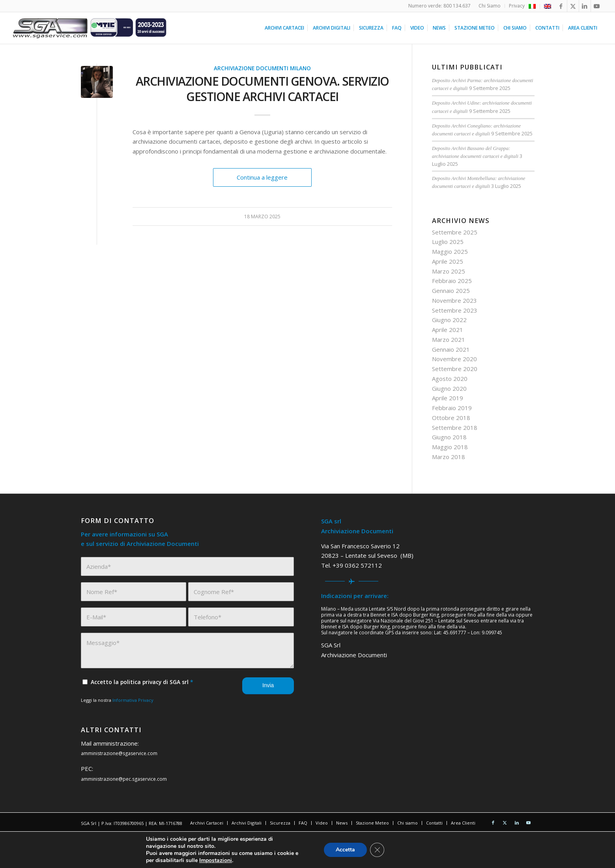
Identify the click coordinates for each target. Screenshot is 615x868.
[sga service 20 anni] (90, 28)
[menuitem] (490, 6)
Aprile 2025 (448, 261)
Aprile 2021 (448, 330)
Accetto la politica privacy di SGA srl (142, 682)
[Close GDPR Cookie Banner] (377, 850)
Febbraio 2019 (452, 408)
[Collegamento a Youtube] (597, 6)
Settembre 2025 (455, 232)
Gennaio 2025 (451, 291)
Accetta (345, 850)
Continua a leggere (262, 177)
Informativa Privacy (133, 700)
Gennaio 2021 (451, 349)
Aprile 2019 (448, 398)
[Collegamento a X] (573, 6)
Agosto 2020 (450, 379)
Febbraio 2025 (452, 281)
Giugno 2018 (449, 437)
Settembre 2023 (455, 310)
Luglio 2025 (448, 242)
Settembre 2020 (455, 369)
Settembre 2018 (455, 427)
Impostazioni (216, 861)
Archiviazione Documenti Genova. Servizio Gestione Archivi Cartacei (262, 89)
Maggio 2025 (450, 251)
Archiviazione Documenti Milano (262, 68)
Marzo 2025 (449, 271)
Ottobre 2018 (451, 418)
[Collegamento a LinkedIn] (585, 6)
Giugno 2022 (449, 320)
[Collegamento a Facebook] (561, 6)
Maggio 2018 (450, 447)
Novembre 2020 (454, 359)
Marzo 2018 (449, 457)
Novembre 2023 (454, 300)
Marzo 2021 (449, 339)
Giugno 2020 (449, 388)
